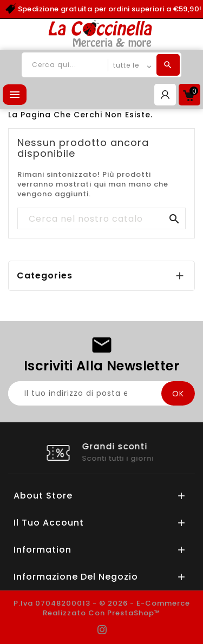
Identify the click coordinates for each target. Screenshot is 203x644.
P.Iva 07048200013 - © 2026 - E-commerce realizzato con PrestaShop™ (102, 608)
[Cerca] (101, 219)
